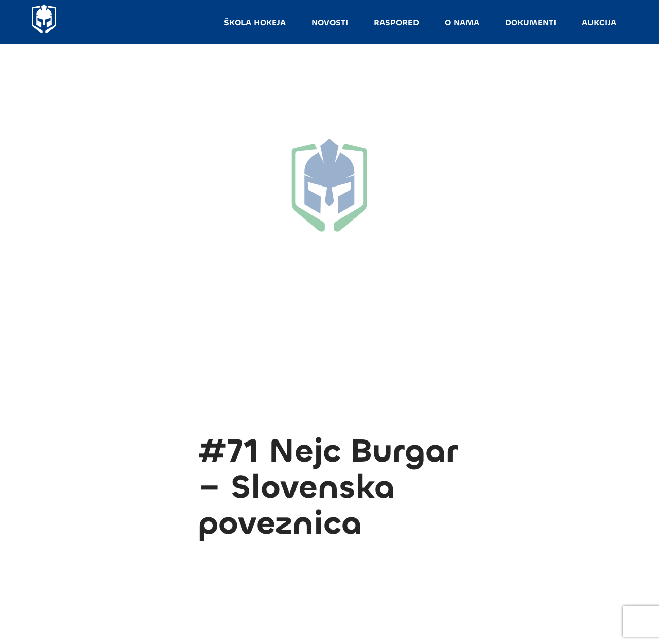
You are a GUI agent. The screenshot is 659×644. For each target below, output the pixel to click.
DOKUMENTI (531, 22)
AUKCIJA (599, 22)
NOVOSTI (330, 22)
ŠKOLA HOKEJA (255, 22)
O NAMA (462, 22)
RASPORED (396, 22)
